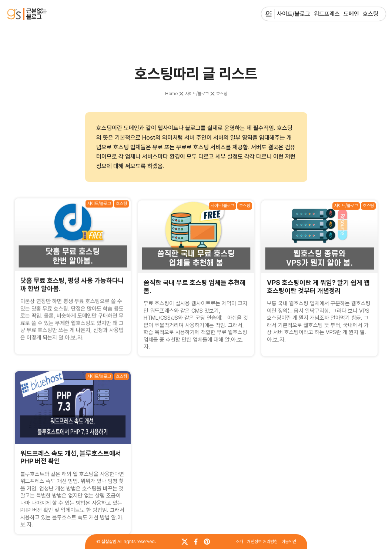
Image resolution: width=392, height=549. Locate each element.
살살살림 (109, 542)
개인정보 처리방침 (262, 542)
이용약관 (289, 542)
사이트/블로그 (197, 94)
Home (171, 94)
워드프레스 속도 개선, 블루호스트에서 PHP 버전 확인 (71, 457)
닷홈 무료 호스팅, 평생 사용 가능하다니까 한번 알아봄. (72, 287)
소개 (239, 542)
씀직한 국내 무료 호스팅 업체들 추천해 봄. (195, 286)
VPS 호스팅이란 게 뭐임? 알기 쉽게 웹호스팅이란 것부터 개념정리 (318, 282)
